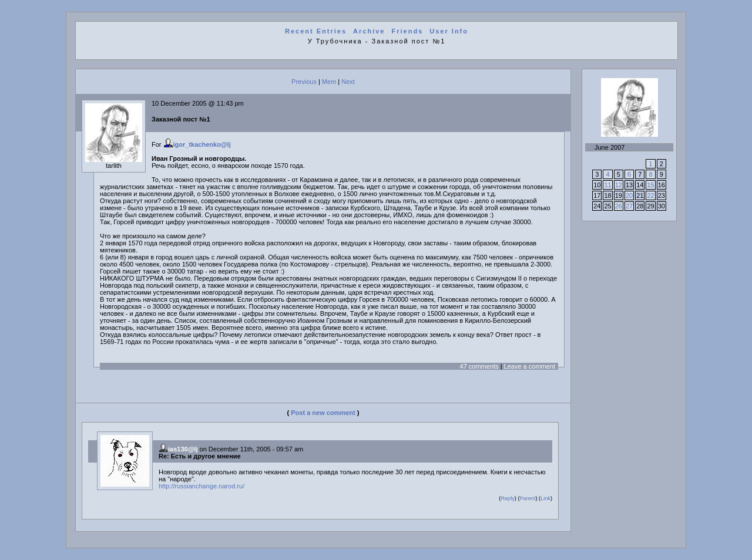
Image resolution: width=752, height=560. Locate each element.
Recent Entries (316, 31)
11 (607, 185)
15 (650, 185)
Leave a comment (530, 366)
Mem (329, 82)
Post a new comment (323, 413)
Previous (304, 82)
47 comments (479, 366)
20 (629, 195)
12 (619, 185)
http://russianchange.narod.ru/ (202, 486)
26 (619, 206)
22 (650, 195)
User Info (449, 31)
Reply (507, 498)
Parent (527, 498)
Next (348, 82)
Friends (408, 31)
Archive (369, 31)
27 (629, 206)
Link (545, 498)
